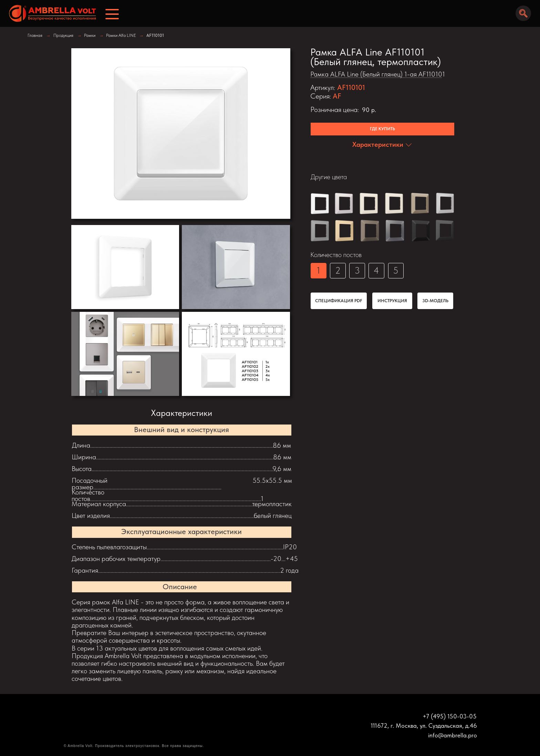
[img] (50, 13)
